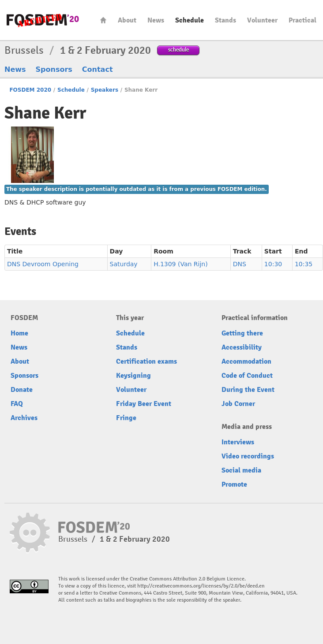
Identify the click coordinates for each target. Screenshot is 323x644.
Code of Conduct (247, 376)
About (127, 20)
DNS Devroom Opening (43, 264)
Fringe (126, 418)
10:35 (304, 264)
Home (103, 20)
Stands (225, 20)
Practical (302, 20)
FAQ (17, 404)
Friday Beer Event (144, 404)
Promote (234, 484)
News (156, 20)
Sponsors (54, 69)
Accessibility (242, 347)
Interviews (238, 442)
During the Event (248, 390)
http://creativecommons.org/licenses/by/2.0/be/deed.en (201, 586)
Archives (24, 418)
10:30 (273, 264)
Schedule (190, 20)
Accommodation (246, 361)
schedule (178, 50)
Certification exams (146, 361)
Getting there (242, 333)
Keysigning (133, 376)
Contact (98, 69)
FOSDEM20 (43, 20)
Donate (22, 390)
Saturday (124, 264)
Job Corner (238, 404)
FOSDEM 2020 (30, 90)
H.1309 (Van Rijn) (181, 264)
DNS (240, 264)
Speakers (105, 90)
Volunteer (262, 20)
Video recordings (248, 456)
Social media (241, 470)
